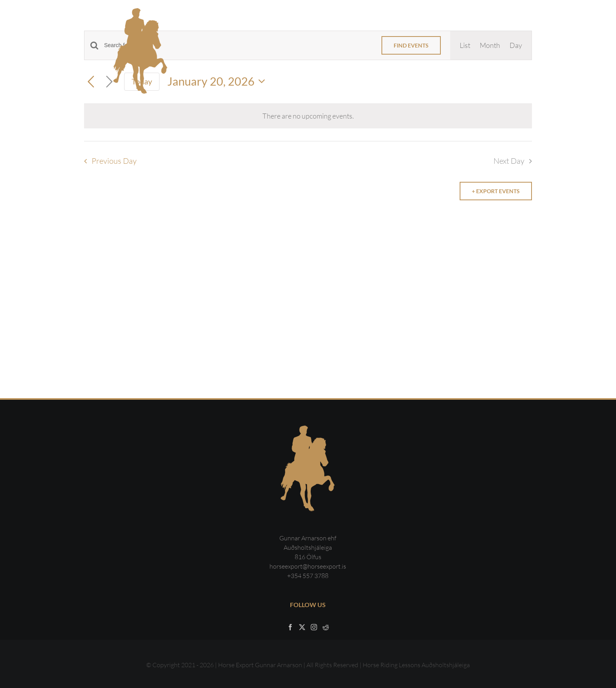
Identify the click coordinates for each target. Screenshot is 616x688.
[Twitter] (302, 627)
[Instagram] (314, 627)
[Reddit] (326, 627)
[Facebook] (290, 627)
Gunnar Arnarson (279, 665)
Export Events (497, 191)
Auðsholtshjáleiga (446, 665)
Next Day (509, 161)
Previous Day (114, 161)
